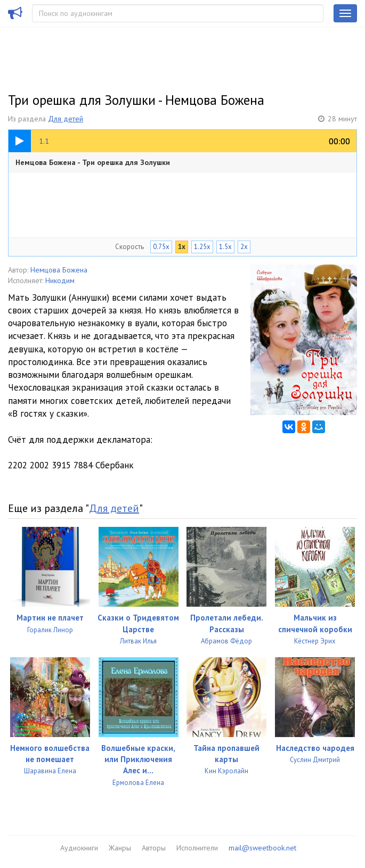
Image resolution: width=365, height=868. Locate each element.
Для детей (66, 119)
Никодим (60, 280)
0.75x (161, 247)
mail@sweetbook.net (262, 848)
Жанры (120, 848)
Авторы (154, 848)
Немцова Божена (59, 270)
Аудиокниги (79, 848)
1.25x (202, 247)
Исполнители (197, 848)
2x (244, 247)
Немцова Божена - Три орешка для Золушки (93, 162)
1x (182, 247)
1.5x (225, 247)
